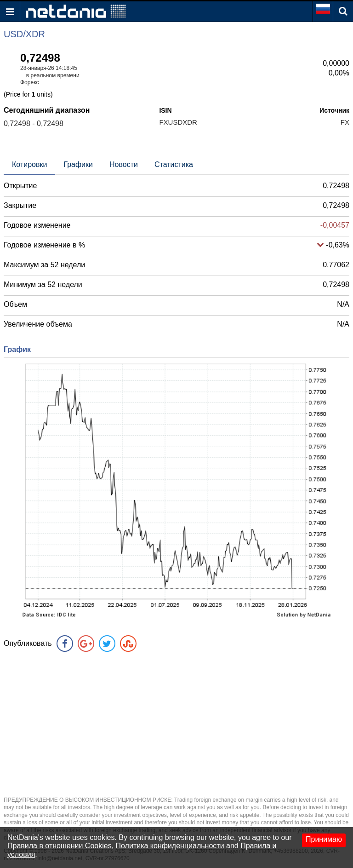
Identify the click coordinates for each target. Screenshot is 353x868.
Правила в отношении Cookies (60, 846)
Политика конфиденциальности (170, 846)
